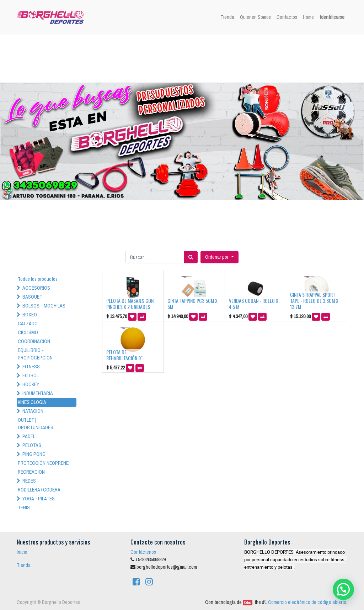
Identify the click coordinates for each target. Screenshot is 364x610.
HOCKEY (31, 384)
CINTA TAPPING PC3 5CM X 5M (192, 304)
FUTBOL (31, 375)
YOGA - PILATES (39, 499)
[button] (220, 257)
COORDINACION (34, 341)
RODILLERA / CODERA (39, 490)
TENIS (24, 508)
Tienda (24, 565)
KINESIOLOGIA (32, 402)
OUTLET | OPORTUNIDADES (36, 424)
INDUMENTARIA (38, 393)
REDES (29, 481)
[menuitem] (227, 17)
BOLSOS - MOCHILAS (44, 306)
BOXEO (30, 315)
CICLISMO (28, 332)
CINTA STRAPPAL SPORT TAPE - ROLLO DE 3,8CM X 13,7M (314, 301)
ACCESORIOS (36, 288)
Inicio (22, 552)
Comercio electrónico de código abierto (307, 602)
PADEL (29, 436)
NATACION (33, 411)
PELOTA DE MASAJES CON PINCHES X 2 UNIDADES (130, 304)
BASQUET (32, 297)
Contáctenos (143, 552)
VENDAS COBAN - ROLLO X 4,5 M (254, 304)
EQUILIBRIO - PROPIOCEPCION (35, 354)
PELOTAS (32, 445)
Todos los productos (38, 279)
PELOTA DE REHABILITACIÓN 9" (124, 355)
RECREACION (31, 472)
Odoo (248, 603)
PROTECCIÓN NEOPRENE (43, 463)
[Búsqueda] (191, 257)
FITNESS (31, 367)
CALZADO (28, 324)
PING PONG (34, 454)
